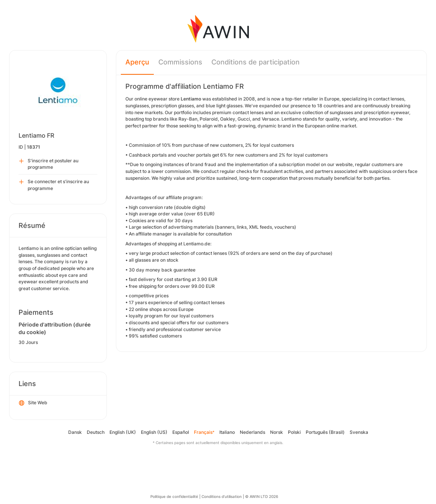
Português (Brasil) (325, 432)
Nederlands (252, 432)
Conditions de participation (256, 62)
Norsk (277, 432)
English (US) (154, 432)
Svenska (359, 432)
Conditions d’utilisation (222, 496)
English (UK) (123, 432)
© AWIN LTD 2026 (262, 496)
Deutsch (96, 432)
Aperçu (137, 62)
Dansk (75, 432)
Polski (294, 432)
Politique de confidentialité (174, 496)
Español (181, 432)
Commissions (180, 62)
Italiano (227, 432)
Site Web (33, 403)
